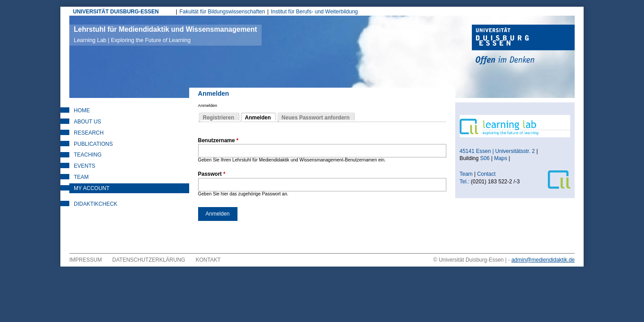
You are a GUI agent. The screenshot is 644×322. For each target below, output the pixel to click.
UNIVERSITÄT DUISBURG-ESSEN (116, 12)
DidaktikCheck (95, 204)
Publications (93, 144)
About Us (87, 122)
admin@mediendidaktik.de (543, 260)
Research (89, 133)
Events (85, 166)
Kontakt (208, 260)
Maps (501, 158)
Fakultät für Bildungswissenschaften (222, 12)
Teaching (88, 155)
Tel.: (465, 182)
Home (82, 110)
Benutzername (218, 140)
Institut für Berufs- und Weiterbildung (315, 12)
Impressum (86, 260)
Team (81, 177)
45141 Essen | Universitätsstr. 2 (498, 151)
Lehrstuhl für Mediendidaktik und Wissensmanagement (165, 34)
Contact (487, 174)
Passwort (212, 174)
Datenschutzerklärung (149, 260)
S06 (485, 158)
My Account (92, 188)
